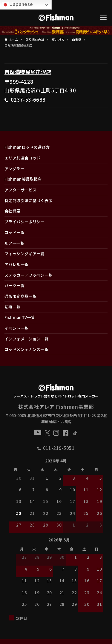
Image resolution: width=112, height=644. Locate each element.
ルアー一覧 (14, 243)
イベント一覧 (16, 328)
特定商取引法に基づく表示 (29, 201)
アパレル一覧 (16, 264)
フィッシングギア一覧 (24, 254)
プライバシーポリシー (24, 222)
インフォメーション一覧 (26, 339)
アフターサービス (20, 190)
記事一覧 (13, 307)
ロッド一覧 (14, 232)
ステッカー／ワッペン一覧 (29, 275)
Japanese (17, 4)
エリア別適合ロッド (22, 158)
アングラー (14, 169)
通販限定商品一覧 (20, 296)
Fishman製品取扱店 (23, 179)
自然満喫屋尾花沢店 (28, 72)
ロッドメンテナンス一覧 (26, 349)
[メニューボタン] (104, 18)
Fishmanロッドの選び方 (27, 147)
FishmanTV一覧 (20, 317)
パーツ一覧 (14, 285)
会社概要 (13, 211)
